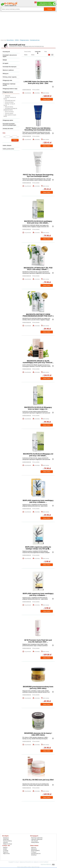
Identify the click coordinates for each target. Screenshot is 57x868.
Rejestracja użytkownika (37, 838)
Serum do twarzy (9, 111)
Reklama (5, 848)
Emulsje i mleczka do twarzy (10, 98)
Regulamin (6, 852)
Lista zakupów (35, 841)
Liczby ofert (38, 52)
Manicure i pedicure (8, 70)
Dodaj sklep (6, 839)
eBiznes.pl (34, 848)
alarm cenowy (46, 93)
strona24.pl (34, 855)
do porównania (28, 93)
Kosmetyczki (6, 52)
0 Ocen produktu (36, 90)
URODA (17, 40)
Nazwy (26, 55)
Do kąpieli (5, 63)
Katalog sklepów (35, 842)
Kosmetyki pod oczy (35, 40)
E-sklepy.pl (34, 852)
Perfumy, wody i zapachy (10, 77)
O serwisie (6, 851)
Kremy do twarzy (9, 102)
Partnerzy (5, 842)
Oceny (33, 55)
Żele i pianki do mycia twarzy (10, 115)
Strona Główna (10, 40)
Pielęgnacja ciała (7, 80)
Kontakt (5, 849)
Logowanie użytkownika (37, 839)
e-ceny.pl (16, 862)
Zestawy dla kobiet (8, 129)
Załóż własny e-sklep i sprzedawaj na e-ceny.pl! (47, 4)
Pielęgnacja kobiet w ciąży (10, 89)
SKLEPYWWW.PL (36, 851)
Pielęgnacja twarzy (24, 40)
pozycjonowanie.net (36, 854)
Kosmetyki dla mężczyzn (10, 67)
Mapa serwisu (6, 854)
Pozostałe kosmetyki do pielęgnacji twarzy (10, 109)
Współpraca (6, 838)
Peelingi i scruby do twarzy (9, 104)
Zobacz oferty (47, 99)
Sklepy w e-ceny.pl (8, 844)
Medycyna (6, 74)
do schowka (37, 93)
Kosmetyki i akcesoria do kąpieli (10, 56)
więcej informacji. (35, 867)
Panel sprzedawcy (7, 841)
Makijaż (5, 60)
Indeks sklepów (7, 145)
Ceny (46, 52)
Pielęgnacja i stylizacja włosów (9, 85)
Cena (4, 133)
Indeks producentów (8, 149)
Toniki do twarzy (9, 113)
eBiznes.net (34, 849)
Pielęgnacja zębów (8, 120)
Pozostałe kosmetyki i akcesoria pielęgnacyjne (9, 124)
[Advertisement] (28, 25)
